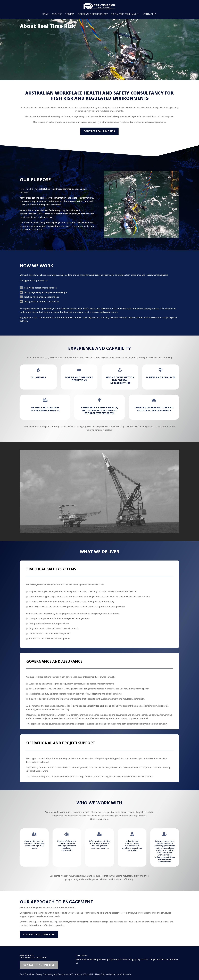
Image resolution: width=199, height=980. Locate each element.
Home (45, 14)
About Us (57, 14)
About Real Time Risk (86, 959)
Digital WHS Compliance (124, 14)
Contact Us (150, 14)
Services (70, 14)
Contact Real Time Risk (99, 131)
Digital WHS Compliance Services (152, 959)
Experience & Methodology (93, 14)
